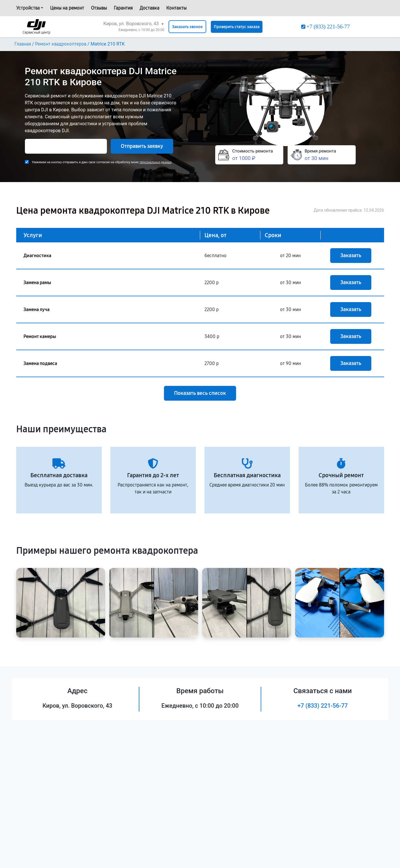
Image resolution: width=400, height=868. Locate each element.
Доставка (149, 8)
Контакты (176, 8)
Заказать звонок (187, 27)
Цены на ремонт (67, 8)
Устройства (28, 8)
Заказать (351, 255)
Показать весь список (200, 393)
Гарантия (123, 8)
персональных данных (156, 162)
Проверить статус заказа (237, 27)
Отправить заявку (142, 146)
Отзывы (99, 8)
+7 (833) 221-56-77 (323, 706)
